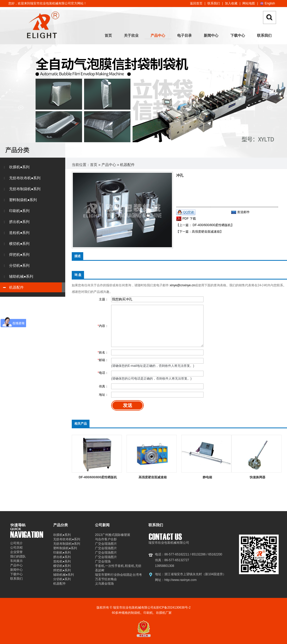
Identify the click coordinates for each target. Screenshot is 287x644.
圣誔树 (100, 570)
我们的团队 (18, 556)
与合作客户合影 (106, 539)
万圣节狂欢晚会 (106, 579)
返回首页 (196, 3)
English (270, 3)
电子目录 (184, 35)
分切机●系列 (19, 265)
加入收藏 (231, 3)
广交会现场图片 (106, 544)
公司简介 (16, 543)
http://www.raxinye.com (180, 580)
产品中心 (158, 35)
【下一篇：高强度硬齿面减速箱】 (200, 232)
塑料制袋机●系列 (23, 200)
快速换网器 (258, 477)
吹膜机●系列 (19, 167)
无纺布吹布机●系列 (25, 178)
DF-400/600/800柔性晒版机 (98, 477)
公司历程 (16, 548)
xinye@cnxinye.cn (182, 285)
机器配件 (16, 287)
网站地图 (249, 3)
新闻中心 (211, 35)
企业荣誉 (16, 552)
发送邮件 (243, 212)
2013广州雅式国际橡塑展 (113, 535)
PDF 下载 (189, 219)
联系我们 (214, 3)
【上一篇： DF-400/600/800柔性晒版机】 (205, 225)
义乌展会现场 (104, 584)
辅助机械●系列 (21, 276)
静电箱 (207, 477)
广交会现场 (103, 561)
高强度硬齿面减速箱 (153, 477)
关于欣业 (131, 35)
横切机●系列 (19, 244)
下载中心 (238, 35)
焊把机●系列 (19, 255)
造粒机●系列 (19, 233)
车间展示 (16, 561)
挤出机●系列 (19, 222)
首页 (108, 35)
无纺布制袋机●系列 (25, 189)
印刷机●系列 (19, 211)
